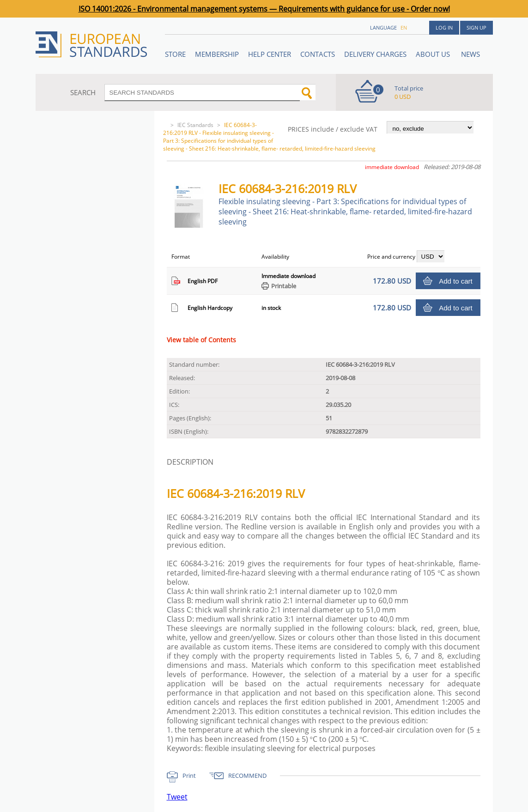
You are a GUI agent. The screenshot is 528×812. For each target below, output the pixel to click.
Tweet (177, 797)
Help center (270, 54)
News (470, 54)
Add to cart (456, 281)
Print (189, 776)
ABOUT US (434, 54)
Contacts (318, 54)
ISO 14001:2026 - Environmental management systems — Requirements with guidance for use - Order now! (264, 9)
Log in (444, 27)
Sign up (476, 27)
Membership (217, 54)
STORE (175, 54)
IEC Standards (195, 125)
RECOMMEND (247, 776)
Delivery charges (375, 54)
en (404, 27)
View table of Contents (201, 340)
